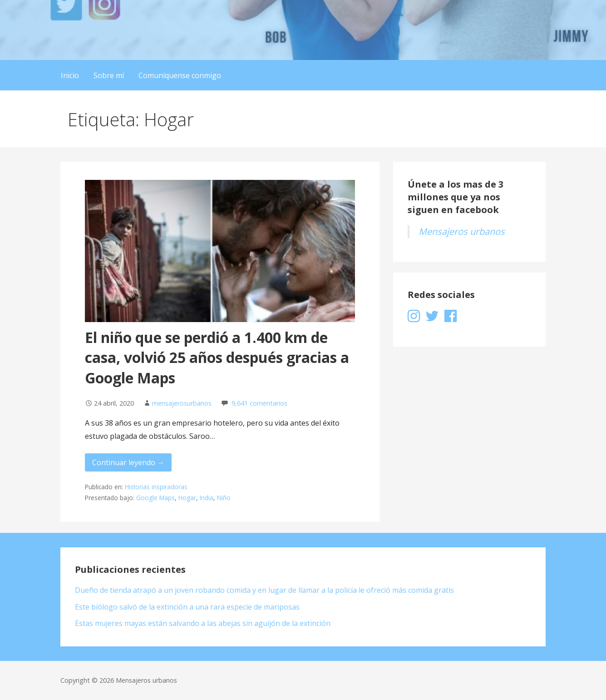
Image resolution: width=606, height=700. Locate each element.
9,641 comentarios (259, 403)
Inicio (70, 75)
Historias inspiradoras (156, 487)
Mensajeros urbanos (462, 231)
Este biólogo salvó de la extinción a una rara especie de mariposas (187, 607)
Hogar (187, 498)
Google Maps (155, 498)
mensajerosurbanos (182, 403)
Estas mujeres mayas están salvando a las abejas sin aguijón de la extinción (203, 623)
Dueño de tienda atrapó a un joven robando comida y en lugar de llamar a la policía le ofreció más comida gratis (264, 590)
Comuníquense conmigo (180, 75)
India (207, 498)
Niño (224, 498)
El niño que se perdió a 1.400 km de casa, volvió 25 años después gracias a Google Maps (217, 358)
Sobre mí (109, 75)
